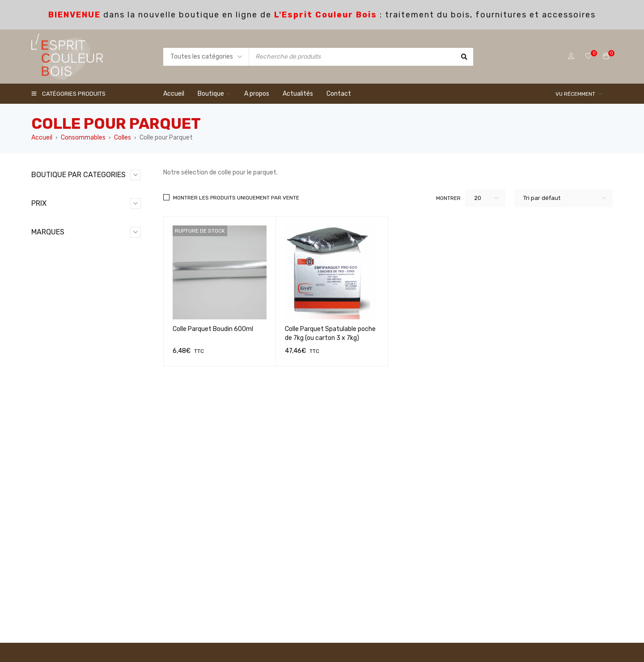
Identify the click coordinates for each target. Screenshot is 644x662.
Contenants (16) (70, 307)
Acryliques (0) (66, 235)
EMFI (47, 543)
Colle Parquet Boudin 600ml (213, 329)
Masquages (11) (68, 335)
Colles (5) (59, 249)
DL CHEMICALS (61, 528)
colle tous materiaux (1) (89, 292)
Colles (123, 138)
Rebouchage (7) (69, 378)
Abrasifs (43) (65, 221)
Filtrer (131, 454)
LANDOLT (53, 571)
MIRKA (49, 586)
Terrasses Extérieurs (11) (81, 393)
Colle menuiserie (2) (83, 264)
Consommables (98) (70, 206)
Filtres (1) (59, 321)
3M (45, 500)
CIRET (49, 514)
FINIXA (50, 557)
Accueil (42, 138)
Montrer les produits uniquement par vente (236, 198)
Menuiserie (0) (66, 350)
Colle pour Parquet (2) (87, 278)
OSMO (49, 600)
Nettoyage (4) (67, 364)
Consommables (83, 138)
